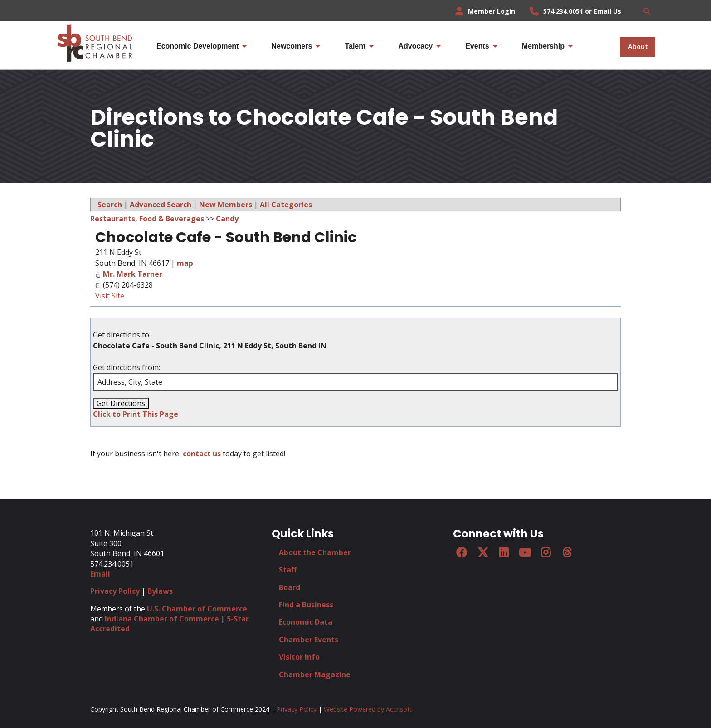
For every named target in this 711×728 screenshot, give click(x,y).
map (185, 263)
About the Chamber (315, 552)
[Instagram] (546, 552)
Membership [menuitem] (543, 46)
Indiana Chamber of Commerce (162, 619)
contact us (202, 454)
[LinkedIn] (504, 552)
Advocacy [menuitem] (415, 46)
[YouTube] (525, 552)
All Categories (286, 205)
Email (100, 574)
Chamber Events (309, 640)
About (638, 46)
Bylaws (160, 591)
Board (290, 587)
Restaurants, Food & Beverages (147, 219)
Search (110, 205)
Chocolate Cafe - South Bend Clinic (226, 237)
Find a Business (306, 605)
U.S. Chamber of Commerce (197, 609)
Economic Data (306, 622)
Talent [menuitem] (355, 46)
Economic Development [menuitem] (197, 46)
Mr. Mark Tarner (133, 274)
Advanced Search (161, 205)
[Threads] (567, 552)
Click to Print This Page (136, 414)
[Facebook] (462, 552)
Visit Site (110, 296)
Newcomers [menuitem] (292, 46)
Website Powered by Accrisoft (368, 709)
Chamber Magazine (315, 674)
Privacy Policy (115, 591)
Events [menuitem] (477, 46)
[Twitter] (482, 552)
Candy (227, 219)
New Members (226, 205)
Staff (288, 570)
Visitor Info (299, 657)
